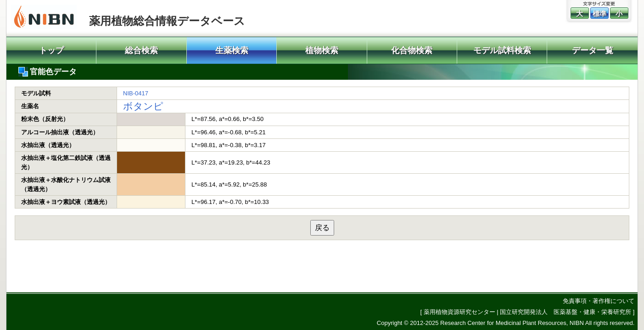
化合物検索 (412, 50)
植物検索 (322, 50)
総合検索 (141, 50)
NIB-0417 (136, 93)
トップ (51, 50)
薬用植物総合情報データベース (167, 21)
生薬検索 (232, 50)
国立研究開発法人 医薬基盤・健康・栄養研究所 (566, 312)
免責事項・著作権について (599, 301)
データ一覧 (593, 50)
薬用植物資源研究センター (459, 312)
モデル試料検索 (502, 50)
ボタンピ (143, 106)
